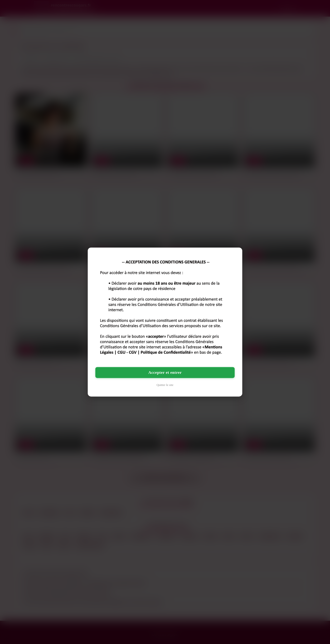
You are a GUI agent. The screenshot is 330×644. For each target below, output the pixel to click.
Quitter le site (165, 385)
